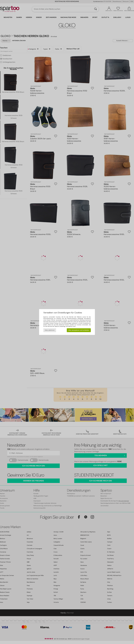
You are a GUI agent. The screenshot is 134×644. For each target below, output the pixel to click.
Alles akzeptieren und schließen (79, 330)
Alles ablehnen (50, 330)
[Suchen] (95, 9)
